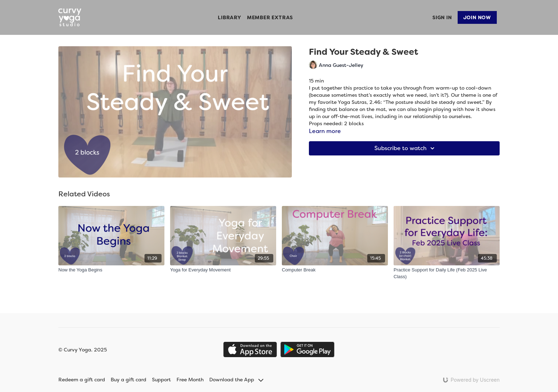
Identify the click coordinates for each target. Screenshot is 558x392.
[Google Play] (307, 349)
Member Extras (270, 17)
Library (230, 17)
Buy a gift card (128, 380)
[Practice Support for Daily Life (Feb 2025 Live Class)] (447, 273)
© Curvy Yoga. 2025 (83, 350)
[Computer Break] (335, 270)
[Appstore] (250, 349)
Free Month (190, 380)
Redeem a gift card (82, 380)
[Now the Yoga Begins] (111, 270)
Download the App (236, 380)
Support (161, 380)
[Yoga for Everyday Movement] (223, 270)
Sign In (442, 17)
